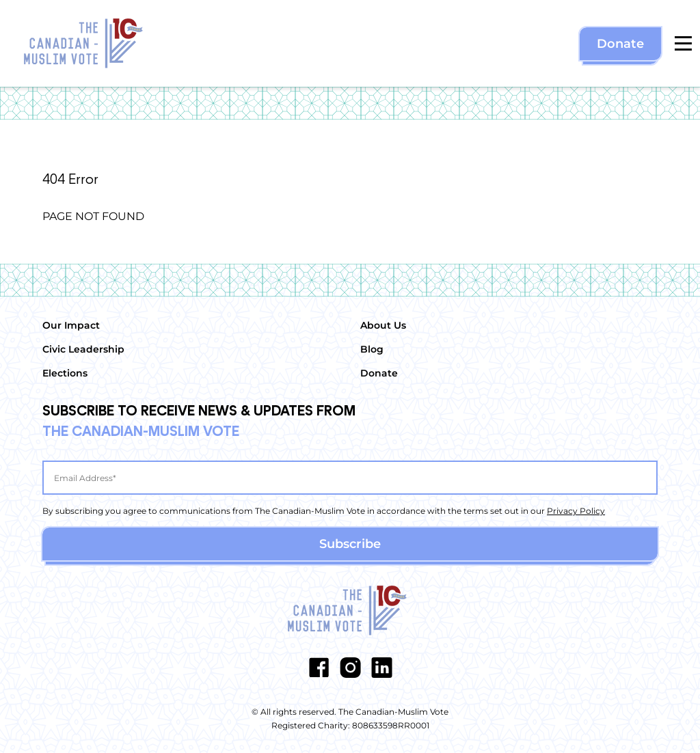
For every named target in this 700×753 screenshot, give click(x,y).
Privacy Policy (576, 511)
